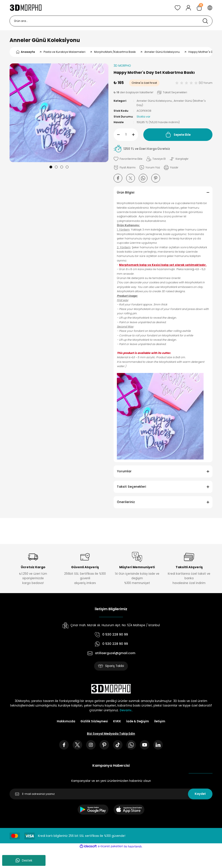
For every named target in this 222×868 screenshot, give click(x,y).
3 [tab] (62, 167)
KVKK (117, 721)
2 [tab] (56, 167)
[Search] (111, 21)
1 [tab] (51, 167)
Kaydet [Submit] (200, 794)
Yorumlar (124, 471)
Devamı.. (126, 710)
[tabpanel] (59, 113)
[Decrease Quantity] (117, 135)
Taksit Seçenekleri (131, 487)
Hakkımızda (66, 721)
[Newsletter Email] (111, 794)
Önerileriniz (126, 502)
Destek (24, 860)
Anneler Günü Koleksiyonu (45, 40)
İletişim (160, 721)
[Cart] (199, 8)
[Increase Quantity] (135, 135)
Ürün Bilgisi (126, 192)
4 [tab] (67, 167)
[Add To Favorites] (128, 159)
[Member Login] (188, 8)
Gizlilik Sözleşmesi (94, 721)
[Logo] (26, 8)
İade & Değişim (138, 721)
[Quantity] (126, 135)
